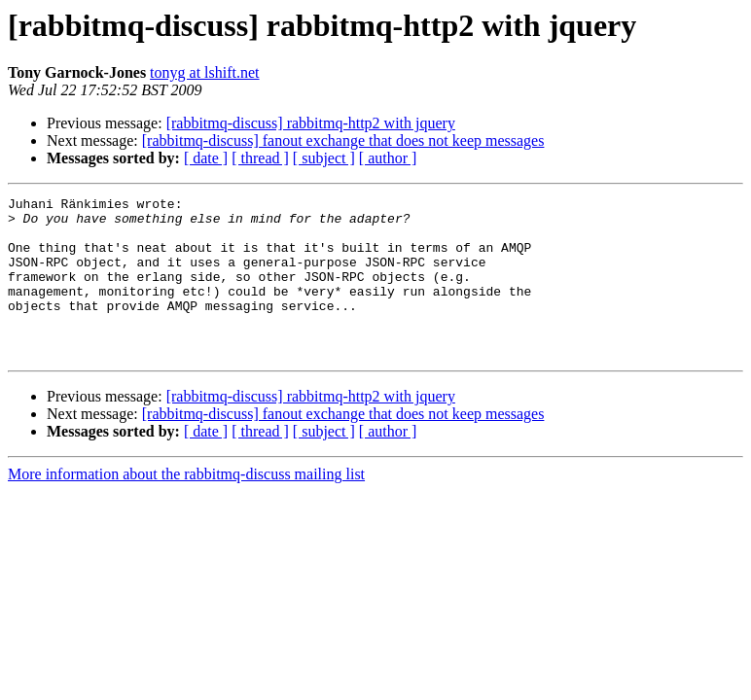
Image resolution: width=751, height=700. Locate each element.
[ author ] (388, 158)
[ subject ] (324, 158)
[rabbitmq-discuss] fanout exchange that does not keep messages (343, 140)
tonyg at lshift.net (204, 72)
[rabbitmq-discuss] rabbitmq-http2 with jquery (311, 123)
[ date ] (206, 158)
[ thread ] (260, 158)
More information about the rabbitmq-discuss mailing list (186, 506)
